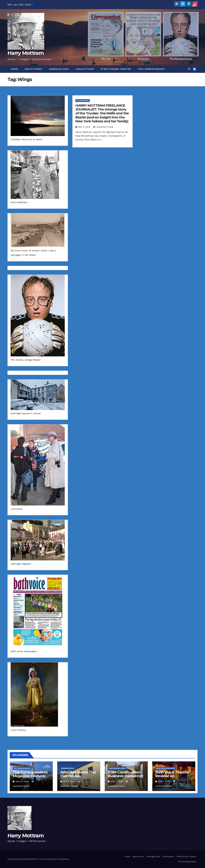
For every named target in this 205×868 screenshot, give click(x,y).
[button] (189, 69)
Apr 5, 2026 (69, 782)
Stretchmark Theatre (116, 69)
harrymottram (103, 127)
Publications (85, 69)
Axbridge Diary (59, 69)
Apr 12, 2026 (22, 782)
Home (14, 69)
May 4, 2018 (84, 127)
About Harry (33, 69)
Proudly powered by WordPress (23, 859)
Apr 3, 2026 (117, 782)
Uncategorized (83, 101)
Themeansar (63, 859)
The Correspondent (151, 69)
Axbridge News (67, 768)
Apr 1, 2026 (164, 782)
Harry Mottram (26, 53)
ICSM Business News (117, 768)
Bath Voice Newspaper (166, 768)
